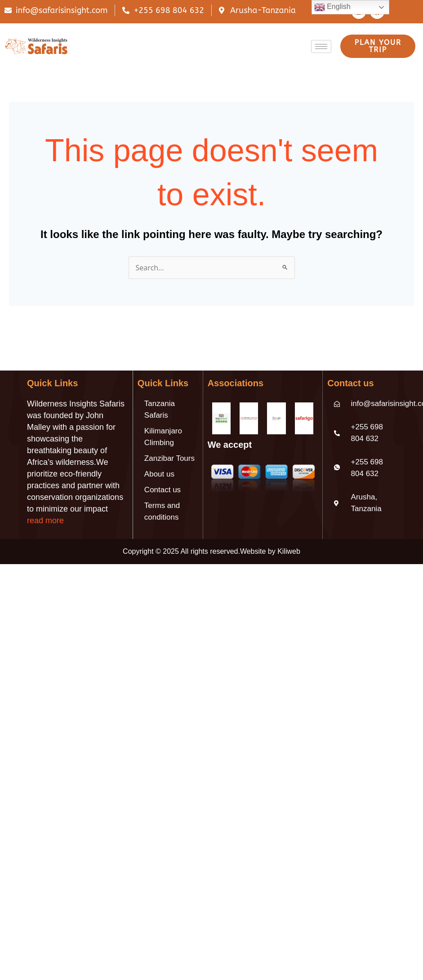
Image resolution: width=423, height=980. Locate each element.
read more (45, 521)
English (332, 7)
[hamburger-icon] (321, 46)
